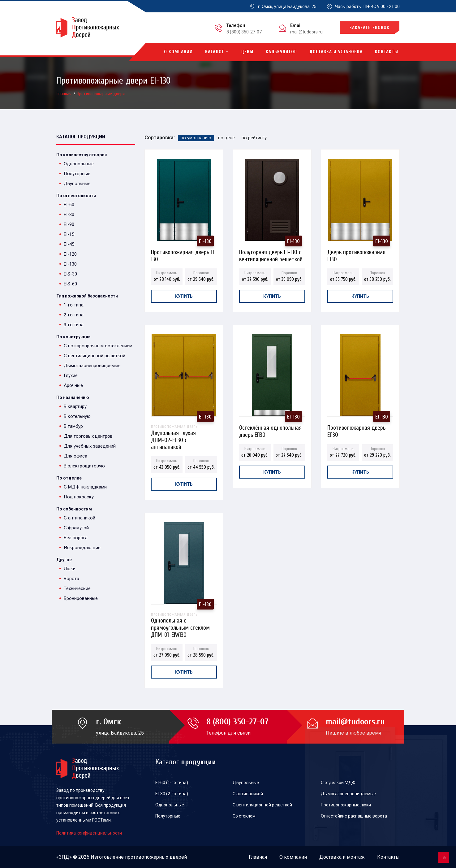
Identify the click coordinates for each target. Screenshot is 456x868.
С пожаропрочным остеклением (98, 346)
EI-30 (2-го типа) (172, 794)
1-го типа (74, 305)
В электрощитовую (84, 466)
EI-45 (69, 244)
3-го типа (74, 325)
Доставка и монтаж (342, 857)
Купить (184, 296)
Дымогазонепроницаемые (92, 366)
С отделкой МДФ (338, 783)
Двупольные (77, 184)
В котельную (77, 416)
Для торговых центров (88, 436)
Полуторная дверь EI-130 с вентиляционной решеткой (271, 254)
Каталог (217, 52)
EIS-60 (70, 284)
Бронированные (81, 598)
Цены (247, 52)
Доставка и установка (336, 52)
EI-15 (69, 234)
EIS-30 (70, 274)
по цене (226, 138)
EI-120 (70, 254)
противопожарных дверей (156, 857)
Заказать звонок (370, 28)
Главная (65, 94)
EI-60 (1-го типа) (172, 783)
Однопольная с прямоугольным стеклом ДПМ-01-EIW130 (184, 617)
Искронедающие (82, 548)
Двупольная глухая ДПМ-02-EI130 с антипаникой (184, 430)
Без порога (76, 538)
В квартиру (75, 406)
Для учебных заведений (90, 446)
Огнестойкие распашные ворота (354, 816)
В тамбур (73, 426)
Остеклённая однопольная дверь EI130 (270, 430)
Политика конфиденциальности (89, 833)
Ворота (71, 579)
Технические (77, 588)
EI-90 (69, 224)
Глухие (71, 375)
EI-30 (69, 215)
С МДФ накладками (85, 487)
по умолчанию (196, 138)
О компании (178, 52)
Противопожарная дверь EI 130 (183, 254)
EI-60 (69, 205)
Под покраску (79, 497)
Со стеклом (244, 816)
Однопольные (79, 164)
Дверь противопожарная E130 (356, 254)
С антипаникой (80, 518)
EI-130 (70, 264)
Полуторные (77, 174)
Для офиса (75, 456)
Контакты (387, 52)
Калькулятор (281, 52)
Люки (70, 569)
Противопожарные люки (346, 805)
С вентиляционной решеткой (95, 356)
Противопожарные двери (101, 94)
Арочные (73, 385)
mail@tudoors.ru (306, 32)
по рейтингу (254, 138)
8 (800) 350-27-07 (244, 32)
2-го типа (74, 315)
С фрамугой (76, 528)
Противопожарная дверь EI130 (356, 430)
